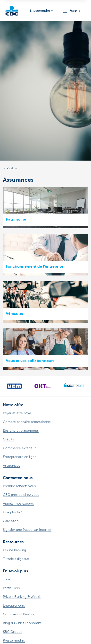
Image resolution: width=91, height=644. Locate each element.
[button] (71, 11)
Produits (12, 168)
